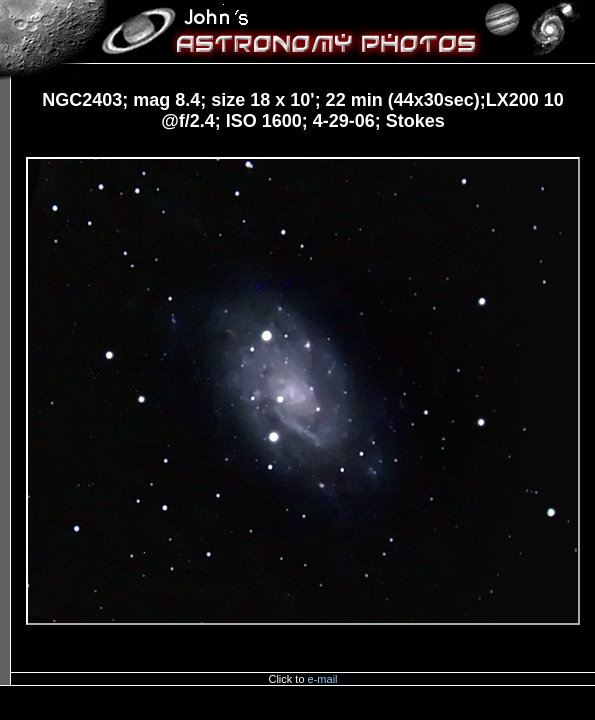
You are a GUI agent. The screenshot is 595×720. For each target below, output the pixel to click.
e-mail (323, 679)
